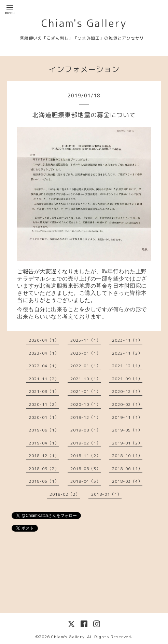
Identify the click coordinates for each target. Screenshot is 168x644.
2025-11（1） (86, 340)
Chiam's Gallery (84, 23)
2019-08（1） (86, 430)
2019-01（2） (127, 443)
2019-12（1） (86, 417)
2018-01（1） (106, 494)
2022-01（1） (86, 366)
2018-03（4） (127, 481)
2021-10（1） (86, 379)
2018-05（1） (44, 481)
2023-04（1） (44, 353)
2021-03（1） (44, 391)
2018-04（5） (86, 481)
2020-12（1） (127, 391)
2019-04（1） (44, 443)
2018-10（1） (127, 456)
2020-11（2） (44, 404)
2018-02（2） (65, 494)
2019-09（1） (44, 430)
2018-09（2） (44, 469)
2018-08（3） (86, 469)
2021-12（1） (127, 366)
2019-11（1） (127, 417)
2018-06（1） (127, 469)
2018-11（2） (86, 456)
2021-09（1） (127, 379)
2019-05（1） (127, 430)
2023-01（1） (86, 353)
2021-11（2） (44, 379)
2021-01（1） (86, 391)
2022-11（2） (127, 353)
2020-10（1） (86, 404)
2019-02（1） (86, 443)
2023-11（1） (127, 340)
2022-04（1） (44, 366)
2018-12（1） (44, 456)
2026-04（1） (44, 340)
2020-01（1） (44, 417)
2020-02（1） (127, 404)
